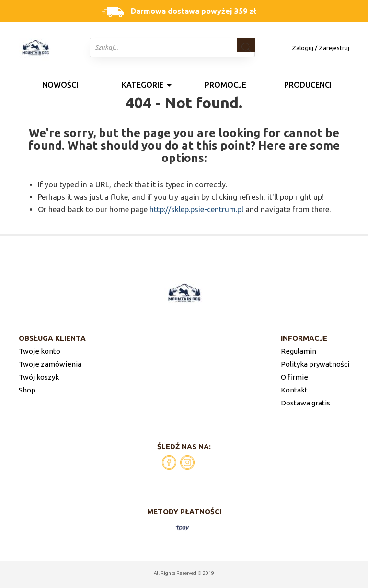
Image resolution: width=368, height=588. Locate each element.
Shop (27, 390)
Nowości (60, 85)
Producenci (308, 85)
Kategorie (143, 85)
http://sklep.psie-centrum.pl (196, 209)
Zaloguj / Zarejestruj (321, 48)
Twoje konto (40, 351)
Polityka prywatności (315, 364)
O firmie (294, 377)
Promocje (225, 85)
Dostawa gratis (305, 403)
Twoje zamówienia (50, 364)
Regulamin (299, 351)
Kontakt (294, 390)
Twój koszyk (39, 377)
